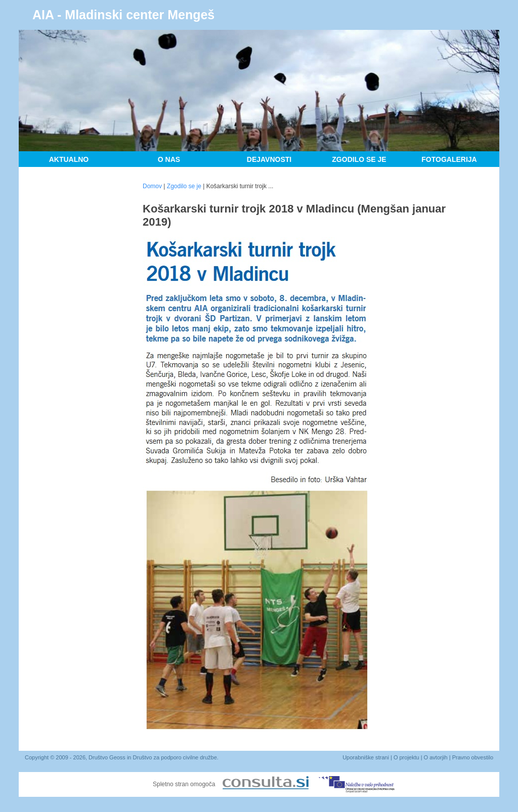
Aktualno (69, 159)
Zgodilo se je (359, 159)
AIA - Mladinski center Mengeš (123, 15)
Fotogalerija (449, 159)
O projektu (406, 757)
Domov (152, 186)
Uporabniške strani (366, 757)
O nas (169, 159)
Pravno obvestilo (473, 757)
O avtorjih (436, 757)
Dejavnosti (269, 159)
